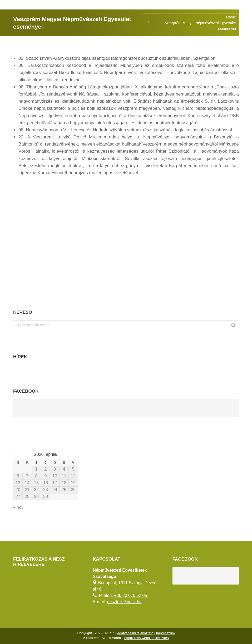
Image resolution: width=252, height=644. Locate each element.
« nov (18, 507)
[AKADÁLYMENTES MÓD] (246, 6)
